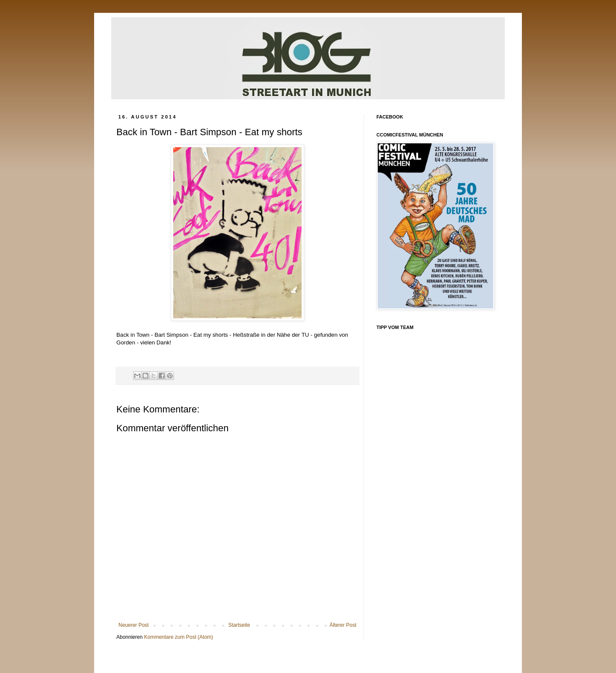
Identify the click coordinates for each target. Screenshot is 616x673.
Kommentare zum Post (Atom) (179, 637)
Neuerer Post (134, 625)
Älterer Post (343, 625)
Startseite (239, 625)
